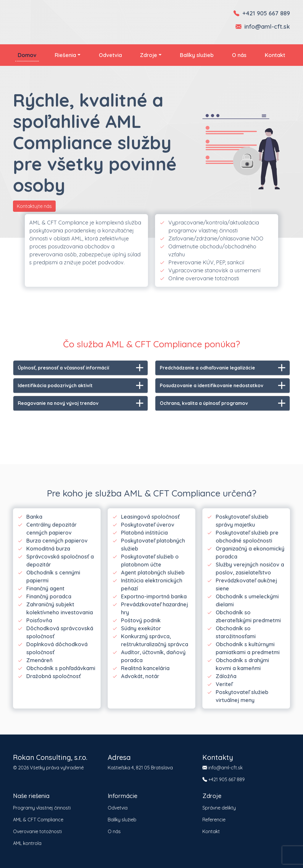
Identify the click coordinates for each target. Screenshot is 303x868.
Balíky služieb (197, 55)
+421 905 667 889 (266, 13)
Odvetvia (110, 55)
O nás (239, 55)
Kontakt (275, 55)
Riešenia (65, 55)
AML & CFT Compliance (38, 820)
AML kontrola (27, 843)
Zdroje (149, 55)
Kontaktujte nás (34, 206)
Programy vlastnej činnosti (42, 808)
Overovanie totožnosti (37, 831)
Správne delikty (219, 808)
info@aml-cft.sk (267, 26)
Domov (27, 55)
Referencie (214, 820)
